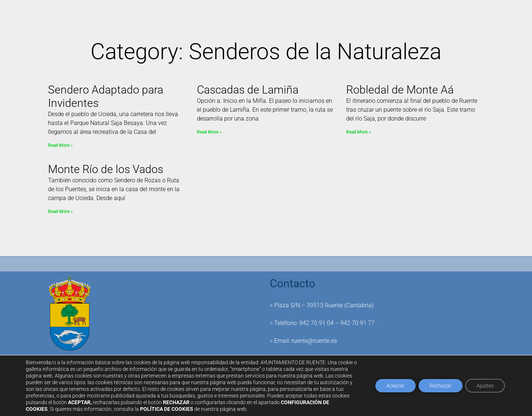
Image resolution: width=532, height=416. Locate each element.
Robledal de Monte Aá (400, 90)
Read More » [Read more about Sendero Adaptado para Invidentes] (60, 145)
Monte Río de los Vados (106, 169)
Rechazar (441, 386)
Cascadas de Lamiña (248, 90)
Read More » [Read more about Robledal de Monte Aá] (359, 132)
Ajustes (485, 386)
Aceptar (395, 386)
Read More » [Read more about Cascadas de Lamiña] (209, 132)
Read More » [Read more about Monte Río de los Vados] (60, 212)
